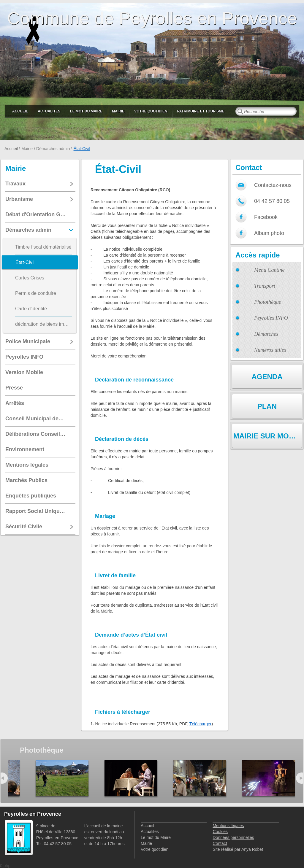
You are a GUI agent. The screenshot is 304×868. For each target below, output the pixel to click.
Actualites (49, 111)
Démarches (266, 334)
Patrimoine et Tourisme (201, 111)
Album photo (269, 233)
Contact (220, 843)
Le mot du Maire (86, 111)
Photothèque (268, 302)
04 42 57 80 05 (272, 201)
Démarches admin (53, 149)
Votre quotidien (151, 111)
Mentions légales (228, 826)
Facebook (266, 217)
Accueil (20, 111)
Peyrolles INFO (271, 318)
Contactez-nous (273, 185)
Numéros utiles (270, 350)
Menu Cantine (269, 270)
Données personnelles (233, 837)
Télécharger (201, 724)
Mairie (118, 111)
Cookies (220, 832)
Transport (265, 286)
